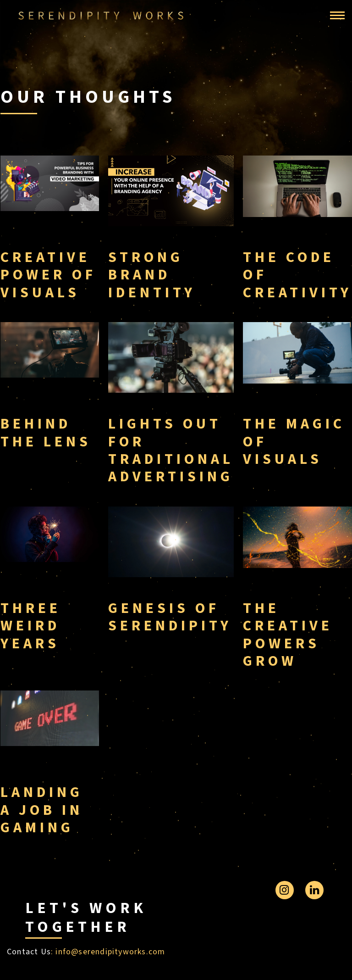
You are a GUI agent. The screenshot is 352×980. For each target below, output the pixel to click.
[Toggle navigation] (337, 16)
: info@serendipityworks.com (108, 952)
